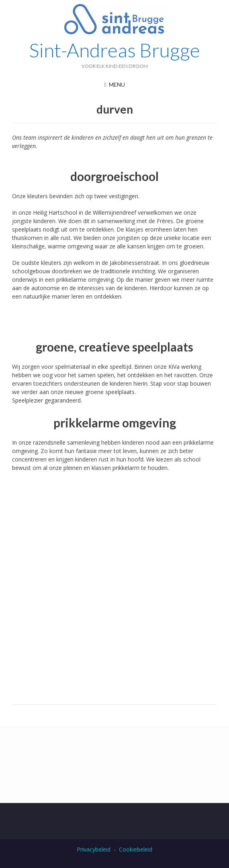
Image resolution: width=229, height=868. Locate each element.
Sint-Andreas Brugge (115, 50)
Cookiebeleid (136, 849)
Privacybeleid (94, 849)
